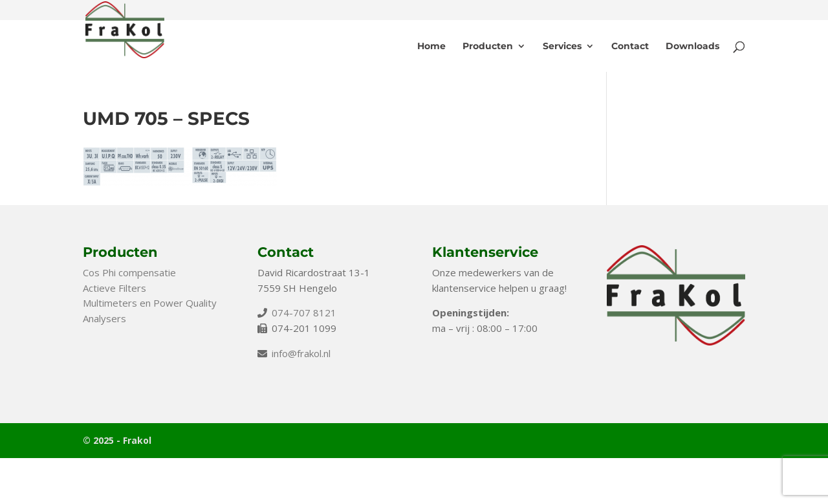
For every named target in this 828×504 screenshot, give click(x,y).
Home (431, 47)
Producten (488, 47)
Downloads (692, 47)
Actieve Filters (114, 288)
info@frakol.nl (301, 353)
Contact (630, 47)
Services (562, 47)
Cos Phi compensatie (129, 272)
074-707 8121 (304, 312)
